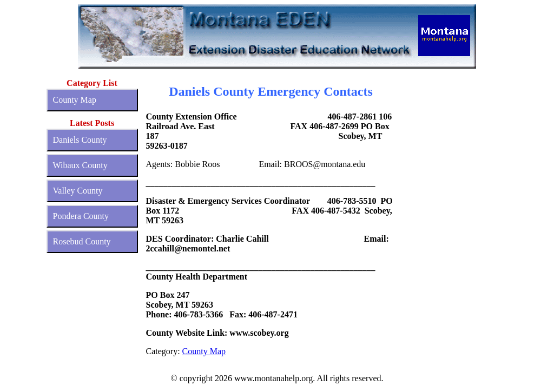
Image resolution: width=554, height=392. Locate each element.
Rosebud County (82, 241)
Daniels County (80, 140)
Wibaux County (80, 165)
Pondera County (81, 216)
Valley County (78, 191)
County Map (75, 100)
